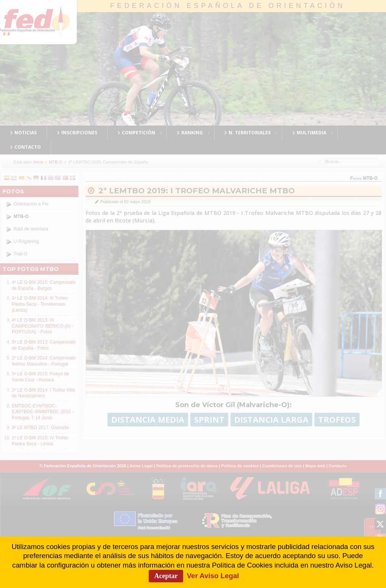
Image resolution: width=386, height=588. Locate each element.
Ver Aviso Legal (213, 576)
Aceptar (166, 576)
